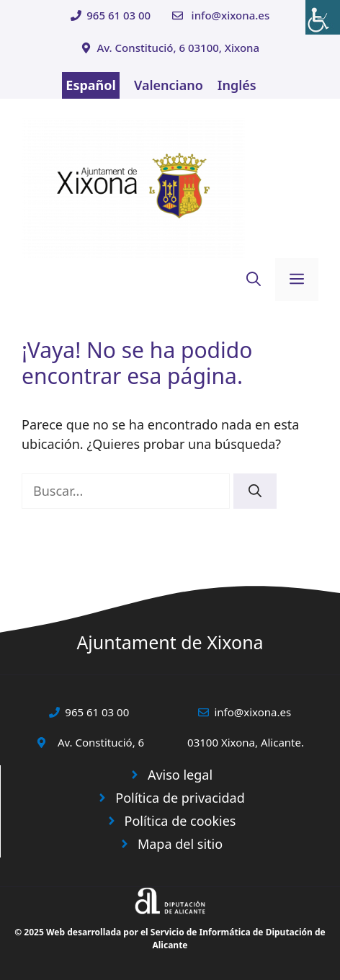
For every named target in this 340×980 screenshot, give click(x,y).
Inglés (237, 85)
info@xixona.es (231, 15)
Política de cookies (180, 821)
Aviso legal (180, 775)
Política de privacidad (180, 798)
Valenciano (169, 85)
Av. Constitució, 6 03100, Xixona (178, 48)
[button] (254, 280)
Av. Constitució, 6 (101, 742)
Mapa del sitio (180, 844)
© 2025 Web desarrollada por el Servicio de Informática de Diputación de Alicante (170, 939)
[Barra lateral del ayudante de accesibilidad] (323, 17)
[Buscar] (255, 491)
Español (91, 85)
